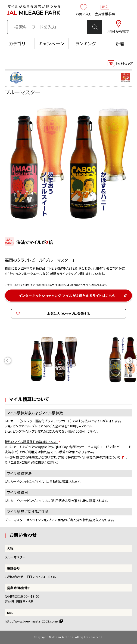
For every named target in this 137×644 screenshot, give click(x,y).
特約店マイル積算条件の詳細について (31, 442)
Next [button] (129, 361)
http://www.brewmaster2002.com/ (31, 621)
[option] (68, 361)
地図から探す (119, 27)
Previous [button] (8, 361)
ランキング (86, 43)
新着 (120, 43)
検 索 (95, 27)
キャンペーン (51, 43)
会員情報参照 (105, 10)
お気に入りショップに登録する (68, 314)
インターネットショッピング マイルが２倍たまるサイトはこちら (67, 296)
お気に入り (84, 10)
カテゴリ (17, 43)
